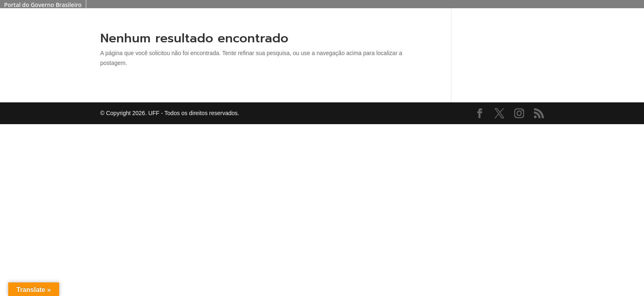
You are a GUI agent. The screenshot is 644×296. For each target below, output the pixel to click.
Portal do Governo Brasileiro (43, 5)
